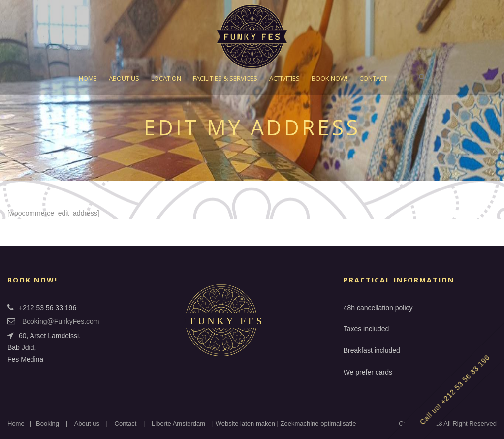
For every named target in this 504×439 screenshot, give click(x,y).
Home (88, 78)
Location (166, 78)
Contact (373, 78)
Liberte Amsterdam (178, 423)
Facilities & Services (225, 78)
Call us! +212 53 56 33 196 (455, 390)
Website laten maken (245, 423)
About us (87, 423)
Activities (284, 78)
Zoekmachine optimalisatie (318, 423)
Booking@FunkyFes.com (61, 321)
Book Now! (330, 78)
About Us (124, 78)
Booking (47, 423)
